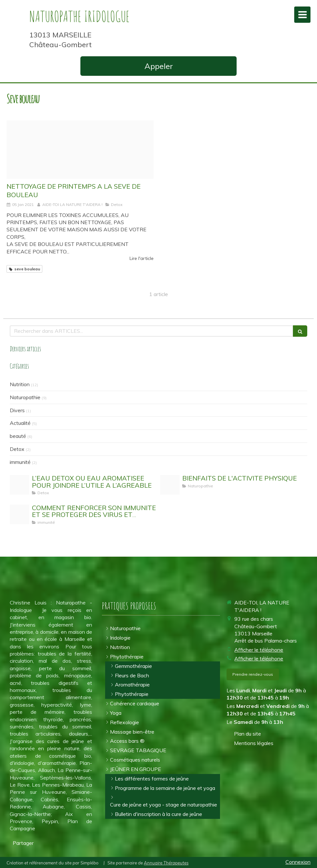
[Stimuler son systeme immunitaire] (20, 514)
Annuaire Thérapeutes (166, 863)
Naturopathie (25, 397)
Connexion (298, 862)
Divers (17, 410)
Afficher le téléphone (259, 650)
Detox (17, 449)
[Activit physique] (170, 485)
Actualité (20, 423)
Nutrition (20, 384)
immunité (20, 462)
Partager (23, 843)
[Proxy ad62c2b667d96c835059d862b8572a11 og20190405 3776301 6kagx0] (80, 150)
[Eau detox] (20, 485)
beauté (18, 436)
